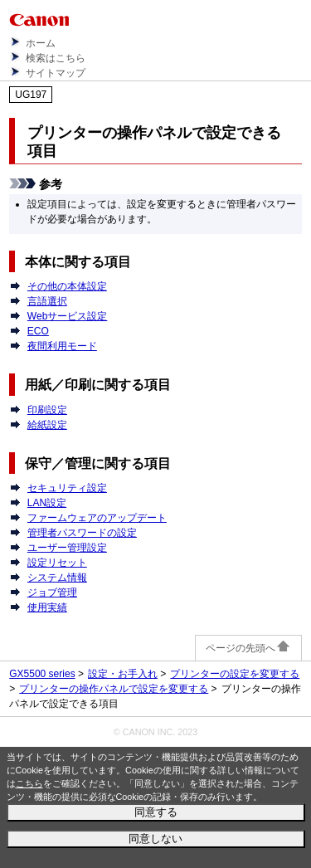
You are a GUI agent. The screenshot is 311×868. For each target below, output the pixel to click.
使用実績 (47, 607)
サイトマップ (56, 73)
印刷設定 (47, 410)
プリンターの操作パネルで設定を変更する (114, 689)
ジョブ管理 (52, 592)
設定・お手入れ (123, 674)
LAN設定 (47, 503)
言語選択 (47, 301)
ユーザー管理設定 (67, 548)
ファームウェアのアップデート (97, 518)
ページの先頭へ (248, 648)
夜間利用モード (62, 346)
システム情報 (57, 578)
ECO (38, 331)
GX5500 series (42, 674)
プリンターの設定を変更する (235, 674)
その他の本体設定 (67, 286)
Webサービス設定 (67, 316)
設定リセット (57, 563)
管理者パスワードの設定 (82, 533)
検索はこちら (56, 58)
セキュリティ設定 (67, 488)
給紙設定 (47, 425)
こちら (29, 783)
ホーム (41, 43)
